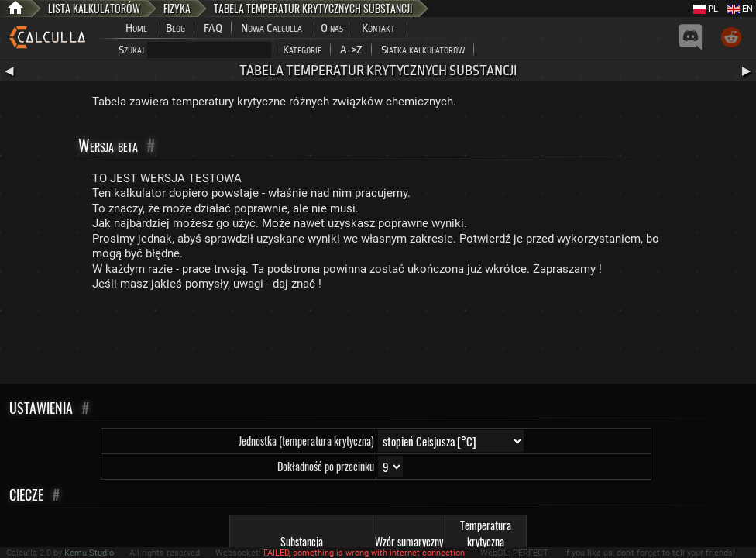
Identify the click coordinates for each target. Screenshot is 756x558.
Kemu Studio (89, 553)
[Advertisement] (378, 341)
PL (706, 9)
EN (740, 9)
